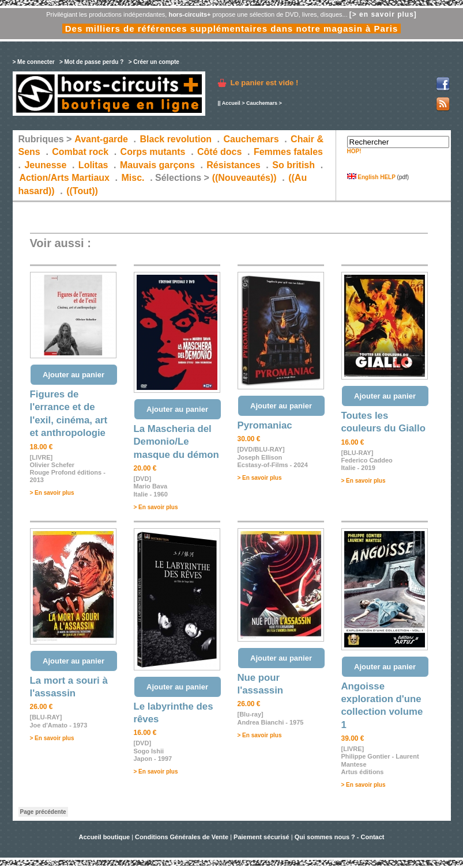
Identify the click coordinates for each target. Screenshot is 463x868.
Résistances (233, 165)
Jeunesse (45, 165)
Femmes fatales (288, 152)
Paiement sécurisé (261, 837)
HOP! (354, 151)
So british (293, 165)
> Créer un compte (154, 62)
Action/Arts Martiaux (65, 178)
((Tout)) (82, 191)
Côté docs (219, 152)
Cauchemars (262, 103)
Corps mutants (154, 152)
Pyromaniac (265, 425)
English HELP (371, 177)
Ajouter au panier (74, 375)
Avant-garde (101, 139)
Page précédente (43, 812)
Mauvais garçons (157, 165)
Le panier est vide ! (265, 83)
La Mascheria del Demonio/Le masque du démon (176, 442)
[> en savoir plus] (383, 14)
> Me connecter (34, 62)
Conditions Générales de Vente (182, 837)
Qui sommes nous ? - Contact (340, 837)
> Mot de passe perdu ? (91, 62)
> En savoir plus (52, 493)
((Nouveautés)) (244, 178)
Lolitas (93, 165)
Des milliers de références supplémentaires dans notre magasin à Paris (232, 29)
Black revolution (175, 139)
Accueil (231, 103)
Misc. (133, 178)
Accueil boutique (105, 837)
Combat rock (80, 152)
